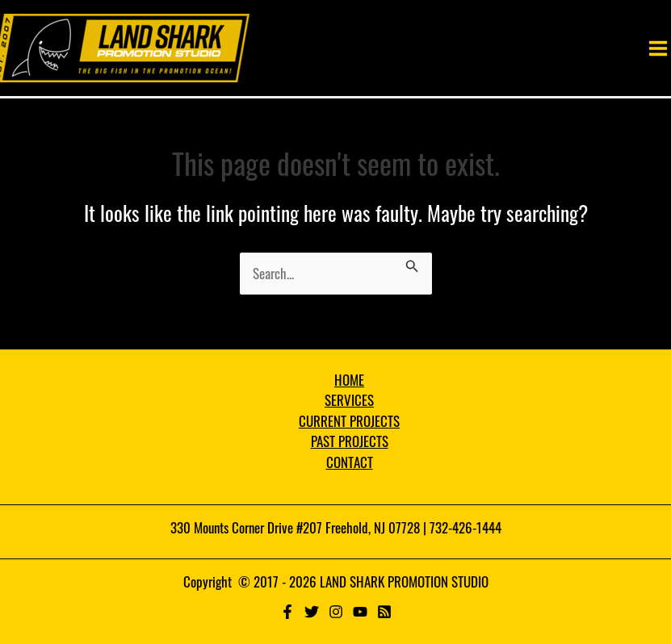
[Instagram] (336, 612)
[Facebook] (287, 612)
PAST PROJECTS (350, 441)
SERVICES (349, 400)
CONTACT (350, 462)
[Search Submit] (412, 263)
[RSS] (384, 612)
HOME (349, 380)
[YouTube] (360, 612)
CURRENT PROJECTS (349, 421)
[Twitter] (312, 612)
